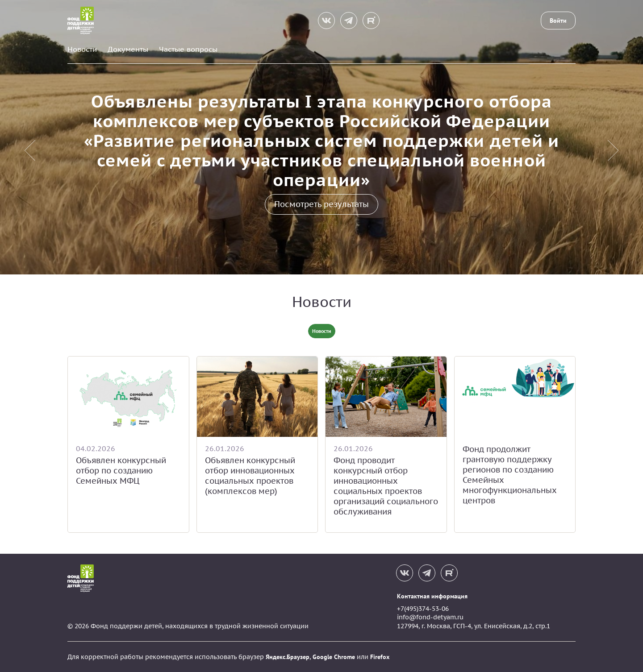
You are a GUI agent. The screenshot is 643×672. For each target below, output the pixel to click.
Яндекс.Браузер (288, 657)
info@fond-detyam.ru (430, 617)
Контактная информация (432, 596)
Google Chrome (334, 657)
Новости (82, 49)
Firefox (380, 657)
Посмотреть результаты (321, 204)
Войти (558, 21)
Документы (128, 49)
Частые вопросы (188, 49)
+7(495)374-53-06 (423, 609)
